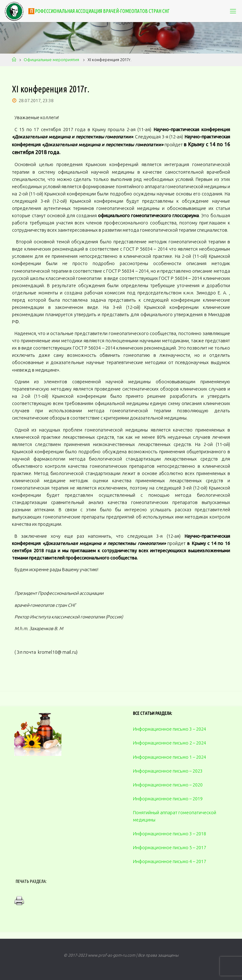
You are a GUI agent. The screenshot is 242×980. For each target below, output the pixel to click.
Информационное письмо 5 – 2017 (170, 848)
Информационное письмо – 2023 (168, 771)
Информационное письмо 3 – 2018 (170, 834)
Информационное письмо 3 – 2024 (170, 729)
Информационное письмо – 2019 (168, 799)
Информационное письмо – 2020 (168, 785)
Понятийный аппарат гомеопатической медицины (175, 816)
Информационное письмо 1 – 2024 (170, 757)
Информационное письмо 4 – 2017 (170, 861)
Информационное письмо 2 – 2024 (170, 743)
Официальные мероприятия (51, 60)
